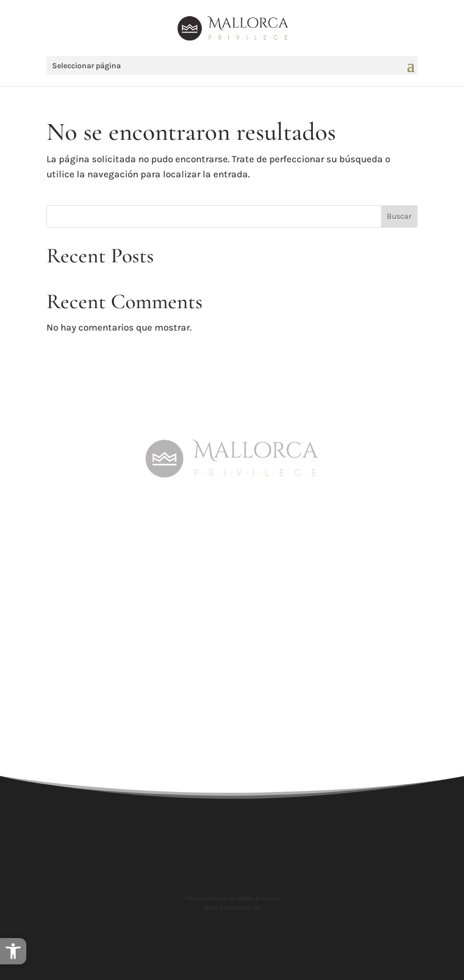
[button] (13, 951)
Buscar (399, 216)
